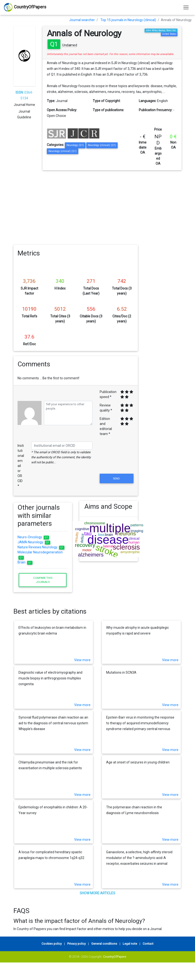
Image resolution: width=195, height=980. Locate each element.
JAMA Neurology (34, 542)
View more (82, 660)
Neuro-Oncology (33, 537)
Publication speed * (108, 394)
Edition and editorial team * (106, 426)
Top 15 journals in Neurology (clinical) (128, 20)
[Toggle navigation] (186, 7)
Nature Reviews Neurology (41, 547)
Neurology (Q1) (75, 145)
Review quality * (106, 408)
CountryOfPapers (115, 957)
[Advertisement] (97, 206)
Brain (25, 562)
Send (117, 478)
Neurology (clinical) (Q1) (102, 145)
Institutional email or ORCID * (21, 466)
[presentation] (117, 461)
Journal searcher (82, 20)
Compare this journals (43, 580)
